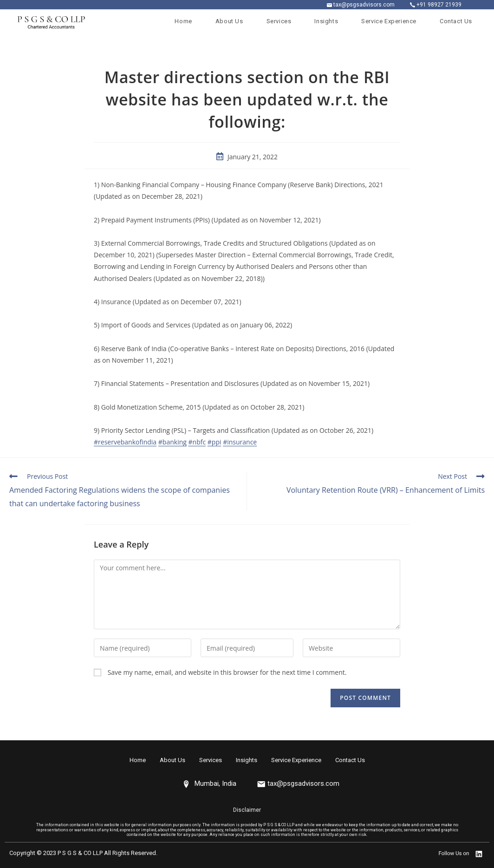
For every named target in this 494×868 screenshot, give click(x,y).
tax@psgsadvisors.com (364, 5)
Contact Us (350, 760)
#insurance (240, 442)
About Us (172, 760)
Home (138, 760)
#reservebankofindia (125, 442)
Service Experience (296, 760)
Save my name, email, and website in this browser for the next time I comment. (227, 672)
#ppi (214, 442)
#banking (172, 442)
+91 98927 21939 (439, 5)
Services (211, 760)
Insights (247, 760)
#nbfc (197, 442)
